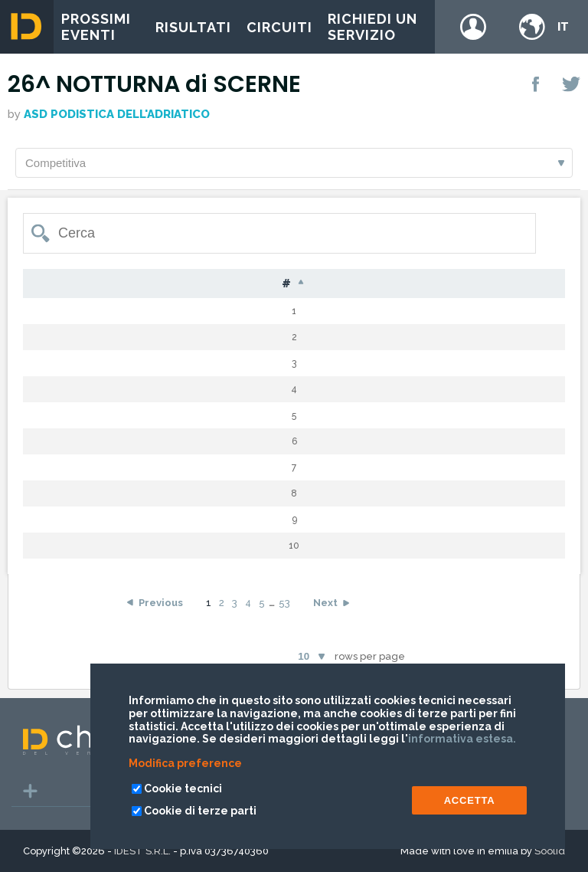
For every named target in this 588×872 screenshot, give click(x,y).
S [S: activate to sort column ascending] (360, 284)
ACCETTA (470, 800)
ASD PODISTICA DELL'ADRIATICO (117, 114)
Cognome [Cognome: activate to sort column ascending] (165, 284)
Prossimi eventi (96, 27)
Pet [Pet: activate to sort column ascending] (92, 284)
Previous (161, 603)
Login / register (473, 27)
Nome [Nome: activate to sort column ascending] (247, 284)
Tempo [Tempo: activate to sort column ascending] (527, 284)
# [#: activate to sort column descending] (44, 284)
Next (325, 603)
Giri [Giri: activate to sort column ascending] (462, 284)
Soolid (550, 851)
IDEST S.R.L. (142, 851)
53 (284, 603)
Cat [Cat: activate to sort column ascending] (408, 284)
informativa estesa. (462, 739)
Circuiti (279, 27)
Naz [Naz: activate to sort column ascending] (312, 284)
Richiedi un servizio (372, 27)
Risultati (193, 27)
